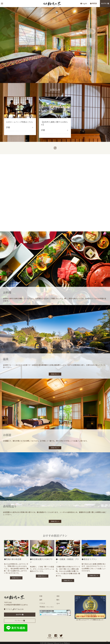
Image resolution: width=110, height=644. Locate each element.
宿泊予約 (104, 3)
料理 (41, 596)
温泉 (41, 600)
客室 (58, 596)
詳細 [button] (8, 127)
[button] (2, 4)
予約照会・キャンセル (46, 607)
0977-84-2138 (18, 609)
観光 (58, 600)
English (84, 4)
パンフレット (19, 621)
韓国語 (93, 4)
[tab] (49, 81)
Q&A (58, 603)
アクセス (8, 609)
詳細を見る (54, 374)
